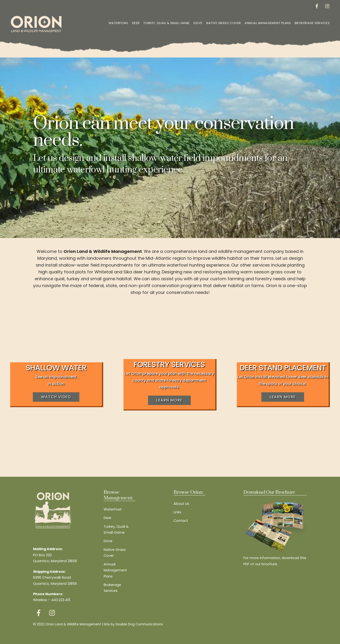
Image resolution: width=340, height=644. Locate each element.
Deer (136, 23)
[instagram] (327, 6)
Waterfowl (119, 23)
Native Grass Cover (223, 23)
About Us (181, 504)
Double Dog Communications (139, 624)
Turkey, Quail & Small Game (167, 23)
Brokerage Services (312, 23)
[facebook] (317, 6)
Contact (181, 521)
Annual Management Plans (268, 23)
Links (177, 512)
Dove (198, 23)
